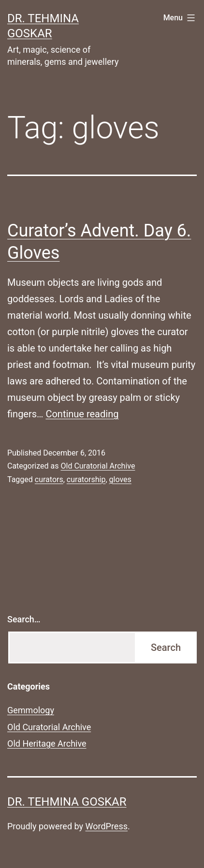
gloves (120, 479)
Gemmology (31, 710)
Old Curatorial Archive (98, 466)
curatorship (86, 479)
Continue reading (82, 414)
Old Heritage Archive (47, 743)
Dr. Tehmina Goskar (67, 802)
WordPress (107, 826)
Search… (24, 619)
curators (49, 479)
